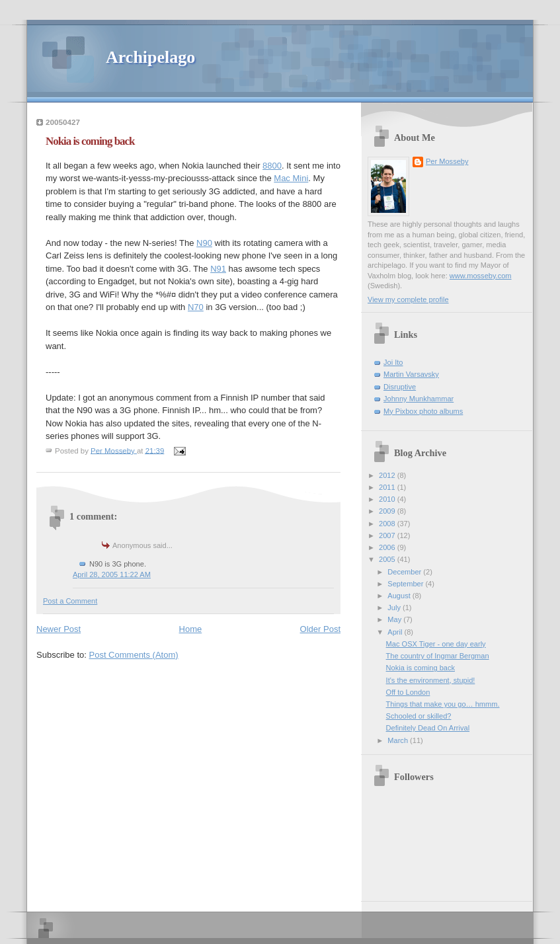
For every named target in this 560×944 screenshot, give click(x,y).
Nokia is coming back (420, 668)
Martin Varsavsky (411, 374)
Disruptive (400, 387)
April (396, 632)
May (395, 619)
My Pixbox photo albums (423, 411)
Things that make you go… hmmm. (443, 704)
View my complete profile (408, 299)
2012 (388, 475)
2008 (388, 524)
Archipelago (150, 57)
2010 (388, 499)
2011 (388, 487)
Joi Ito (393, 362)
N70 (196, 307)
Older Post (320, 629)
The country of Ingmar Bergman (438, 656)
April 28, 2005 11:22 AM (112, 574)
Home (191, 629)
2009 (388, 511)
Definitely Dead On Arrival (428, 728)
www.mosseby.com (481, 276)
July (395, 608)
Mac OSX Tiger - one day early (436, 644)
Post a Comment (70, 601)
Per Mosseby (447, 161)
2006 (388, 547)
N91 (218, 269)
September (406, 584)
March (399, 740)
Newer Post (59, 629)
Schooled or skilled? (419, 716)
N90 (204, 243)
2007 (388, 535)
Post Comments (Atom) (134, 655)
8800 (272, 166)
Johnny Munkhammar (419, 399)
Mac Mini (291, 178)
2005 (388, 559)
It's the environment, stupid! (431, 680)
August (400, 596)
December (405, 572)
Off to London (408, 692)
